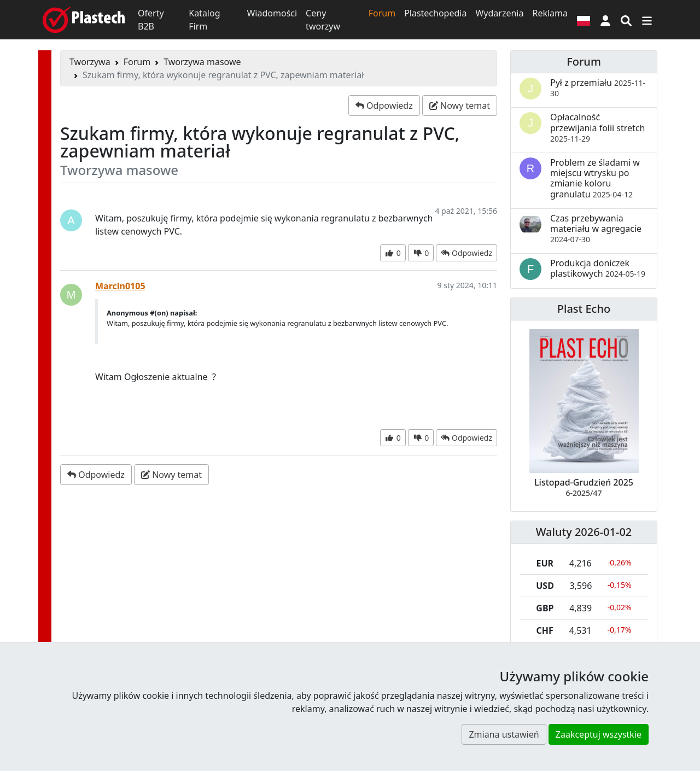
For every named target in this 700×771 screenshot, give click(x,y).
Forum (382, 13)
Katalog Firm (204, 20)
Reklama (550, 13)
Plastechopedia (435, 13)
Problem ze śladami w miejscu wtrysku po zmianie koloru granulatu (595, 178)
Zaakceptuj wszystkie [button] (599, 734)
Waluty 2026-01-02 (584, 532)
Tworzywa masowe (202, 62)
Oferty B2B (151, 20)
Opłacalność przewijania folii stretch (597, 127)
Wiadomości (272, 13)
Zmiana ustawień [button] (504, 734)
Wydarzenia (499, 13)
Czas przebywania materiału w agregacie (596, 228)
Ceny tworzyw (323, 20)
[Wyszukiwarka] (626, 20)
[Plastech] (84, 20)
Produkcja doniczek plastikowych (598, 268)
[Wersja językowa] (584, 20)
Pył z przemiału (598, 87)
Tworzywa (90, 62)
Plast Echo (584, 309)
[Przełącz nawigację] (647, 20)
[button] (605, 20)
